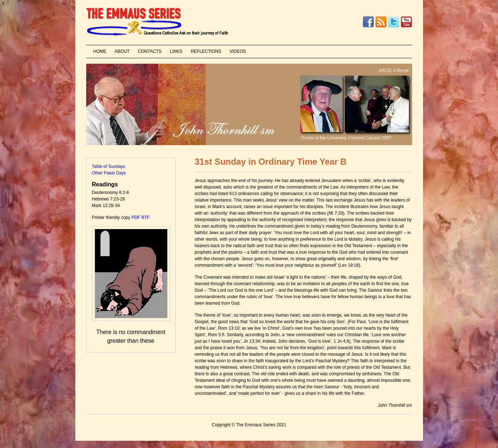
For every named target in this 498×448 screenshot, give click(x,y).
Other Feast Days (109, 173)
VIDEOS (238, 51)
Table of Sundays (109, 166)
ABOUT (122, 51)
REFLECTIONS (206, 51)
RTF (145, 217)
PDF (136, 217)
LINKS (176, 51)
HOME (100, 51)
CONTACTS (150, 51)
